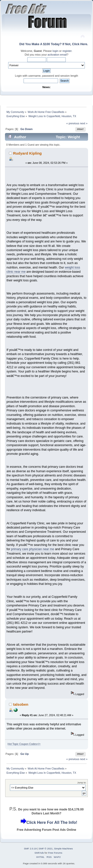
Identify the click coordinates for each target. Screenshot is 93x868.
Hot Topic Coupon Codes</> (24, 744)
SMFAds (39, 853)
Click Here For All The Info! (52, 822)
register (67, 51)
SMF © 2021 (46, 849)
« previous (73, 123)
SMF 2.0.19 (30, 849)
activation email (57, 55)
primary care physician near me (32, 549)
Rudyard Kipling (28, 153)
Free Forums (55, 853)
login (56, 51)
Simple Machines (63, 849)
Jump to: (82, 783)
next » (84, 123)
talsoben (21, 704)
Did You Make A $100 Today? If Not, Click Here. (54, 44)
